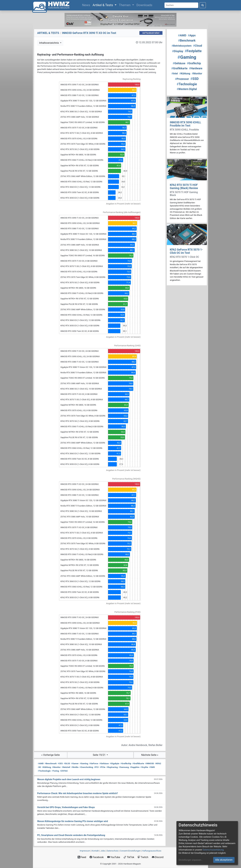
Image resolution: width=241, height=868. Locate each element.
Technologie (44, 771)
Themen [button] (125, 5)
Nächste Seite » (150, 755)
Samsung (124, 767)
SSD (195, 79)
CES (60, 763)
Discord (158, 857)
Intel (175, 74)
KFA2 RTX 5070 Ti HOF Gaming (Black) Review (184, 187)
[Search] (181, 5)
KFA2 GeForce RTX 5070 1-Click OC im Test (186, 251)
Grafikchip (126, 763)
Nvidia (75, 767)
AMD (41, 763)
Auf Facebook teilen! (151, 33)
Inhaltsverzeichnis (49, 43)
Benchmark (51, 763)
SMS (152, 767)
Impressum (85, 851)
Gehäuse (104, 763)
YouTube (114, 857)
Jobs (103, 851)
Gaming (84, 763)
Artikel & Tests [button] (103, 5)
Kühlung (46, 767)
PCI (96, 767)
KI (39, 767)
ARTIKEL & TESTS (48, 33)
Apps (192, 35)
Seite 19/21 (99, 755)
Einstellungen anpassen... (191, 860)
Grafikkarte (138, 763)
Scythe (144, 767)
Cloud (198, 46)
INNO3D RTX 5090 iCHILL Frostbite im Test (185, 124)
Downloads (144, 5)
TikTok (129, 857)
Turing (55, 771)
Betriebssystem (182, 46)
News (87, 5)
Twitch (143, 857)
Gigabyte (115, 763)
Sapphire (135, 767)
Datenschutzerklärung (213, 850)
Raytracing (112, 767)
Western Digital (187, 89)
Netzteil (66, 767)
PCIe (102, 767)
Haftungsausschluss (152, 851)
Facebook (97, 857)
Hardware (196, 68)
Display (178, 51)
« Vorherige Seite (51, 755)
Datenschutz (113, 851)
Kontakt (95, 851)
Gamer (75, 763)
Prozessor (182, 79)
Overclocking (86, 767)
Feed (82, 857)
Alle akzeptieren (224, 860)
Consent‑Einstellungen (130, 851)
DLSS (67, 763)
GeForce (94, 763)
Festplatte (193, 51)
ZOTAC (64, 771)
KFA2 (158, 763)
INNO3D (149, 763)
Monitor (56, 767)
